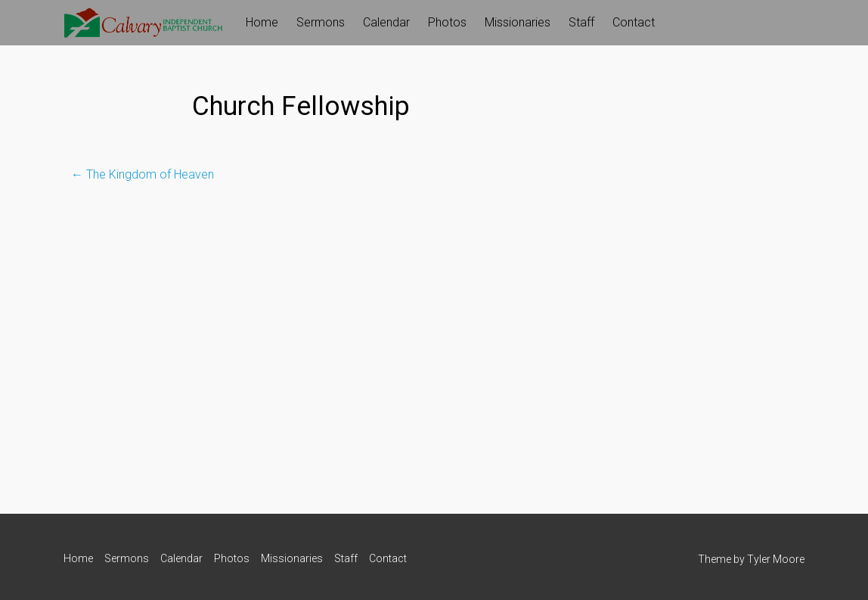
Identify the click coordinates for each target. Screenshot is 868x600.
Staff (581, 22)
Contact (634, 22)
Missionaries (518, 22)
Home (262, 22)
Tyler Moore (776, 559)
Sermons (321, 22)
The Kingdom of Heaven (143, 174)
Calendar (386, 22)
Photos (447, 22)
